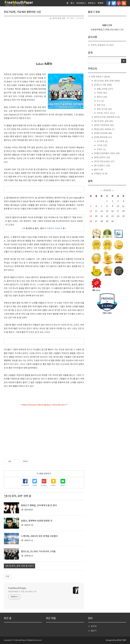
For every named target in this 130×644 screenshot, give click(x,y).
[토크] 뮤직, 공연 (59, 18)
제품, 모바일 (105, 89)
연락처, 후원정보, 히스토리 (102, 45)
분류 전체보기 (100, 77)
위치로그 (92, 3)
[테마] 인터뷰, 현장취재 (107, 117)
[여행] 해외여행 (103, 137)
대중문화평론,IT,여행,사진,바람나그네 (22, 592)
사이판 (102, 145)
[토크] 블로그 (102, 166)
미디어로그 (81, 3)
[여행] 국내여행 (103, 133)
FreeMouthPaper (17, 588)
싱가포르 (102, 141)
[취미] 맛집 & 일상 (104, 162)
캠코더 (102, 97)
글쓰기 (94, 631)
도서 (100, 101)
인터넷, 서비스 (106, 113)
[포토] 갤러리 (102, 158)
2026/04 (107, 190)
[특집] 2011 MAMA (104, 129)
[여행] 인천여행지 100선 (107, 153)
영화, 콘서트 (104, 109)
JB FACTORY (121, 640)
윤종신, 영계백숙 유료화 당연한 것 (37, 521)
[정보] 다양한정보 (104, 125)
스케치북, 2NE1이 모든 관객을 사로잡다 (39, 536)
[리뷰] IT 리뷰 (103, 85)
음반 (101, 105)
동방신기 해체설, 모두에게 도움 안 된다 (39, 506)
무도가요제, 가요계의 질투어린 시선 (22, 12)
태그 (72, 3)
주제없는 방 (100, 174)
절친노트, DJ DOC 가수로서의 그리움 (38, 552)
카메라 (102, 93)
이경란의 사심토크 (54, 228)
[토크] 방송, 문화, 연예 (107, 81)
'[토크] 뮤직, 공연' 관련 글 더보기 (19, 566)
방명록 (100, 3)
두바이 (101, 150)
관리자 (94, 626)
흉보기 (98, 170)
